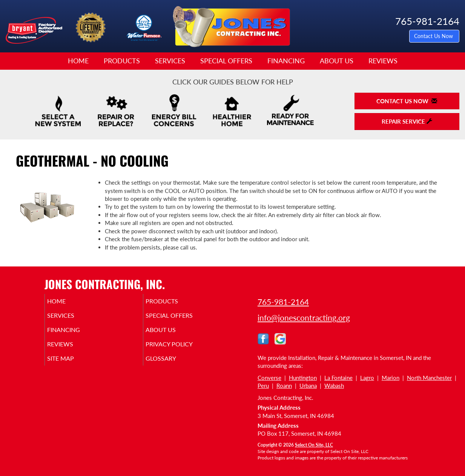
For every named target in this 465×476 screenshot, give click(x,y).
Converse (269, 378)
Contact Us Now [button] (434, 36)
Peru (263, 386)
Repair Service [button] (407, 121)
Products (122, 61)
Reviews (383, 61)
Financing (286, 61)
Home (78, 61)
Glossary (171, 365)
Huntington (303, 378)
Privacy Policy (181, 349)
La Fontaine (338, 378)
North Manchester (429, 378)
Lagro (367, 378)
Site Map (71, 365)
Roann (284, 386)
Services (170, 61)
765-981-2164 (283, 302)
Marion (391, 378)
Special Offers (226, 61)
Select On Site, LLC (314, 445)
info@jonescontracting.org (304, 318)
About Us (337, 61)
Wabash (334, 386)
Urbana (308, 386)
